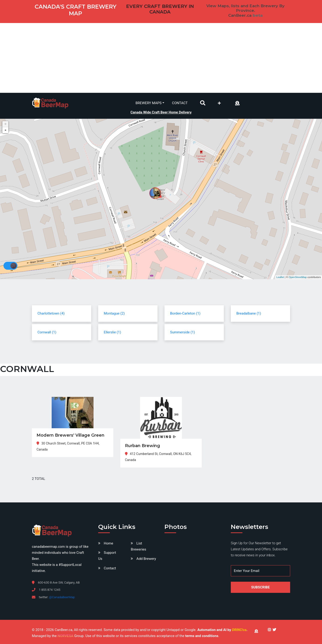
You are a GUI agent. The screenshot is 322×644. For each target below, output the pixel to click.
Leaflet (280, 277)
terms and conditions (202, 636)
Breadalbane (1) (249, 313)
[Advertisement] (161, 58)
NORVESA (65, 636)
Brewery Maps (149, 103)
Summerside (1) (183, 332)
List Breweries (138, 546)
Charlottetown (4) (51, 313)
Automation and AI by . (222, 630)
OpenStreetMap (298, 277)
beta (258, 15)
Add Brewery (146, 559)
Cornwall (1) (47, 332)
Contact (180, 103)
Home (108, 543)
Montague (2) (114, 313)
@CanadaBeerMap (62, 597)
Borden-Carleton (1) (185, 313)
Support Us (107, 556)
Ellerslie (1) (112, 332)
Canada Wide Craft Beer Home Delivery (161, 112)
